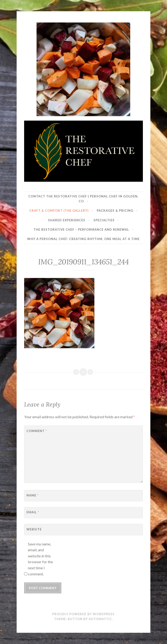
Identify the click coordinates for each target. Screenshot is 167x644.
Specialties (104, 220)
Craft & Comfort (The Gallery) (59, 211)
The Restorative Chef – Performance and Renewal (81, 229)
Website (34, 529)
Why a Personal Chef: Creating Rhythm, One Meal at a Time (83, 239)
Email (33, 512)
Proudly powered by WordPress (83, 614)
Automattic (100, 619)
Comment (37, 431)
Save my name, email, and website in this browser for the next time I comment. (40, 559)
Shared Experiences (67, 220)
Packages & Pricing (115, 211)
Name (33, 495)
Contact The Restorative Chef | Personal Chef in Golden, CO (83, 199)
